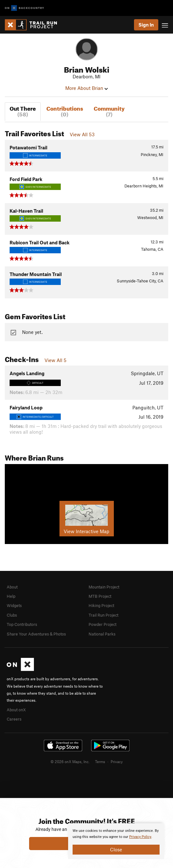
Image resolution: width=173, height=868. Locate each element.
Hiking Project (101, 605)
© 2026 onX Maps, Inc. (70, 761)
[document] (116, 841)
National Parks (102, 634)
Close (116, 849)
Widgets (14, 605)
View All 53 (82, 134)
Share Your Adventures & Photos (36, 634)
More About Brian (86, 88)
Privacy (117, 761)
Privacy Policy (140, 837)
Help (11, 596)
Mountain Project (104, 587)
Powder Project (102, 624)
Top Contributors (22, 624)
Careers (14, 719)
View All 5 (55, 360)
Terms (100, 761)
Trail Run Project (103, 615)
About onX (16, 710)
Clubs (12, 615)
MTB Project (100, 596)
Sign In (146, 25)
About (12, 587)
